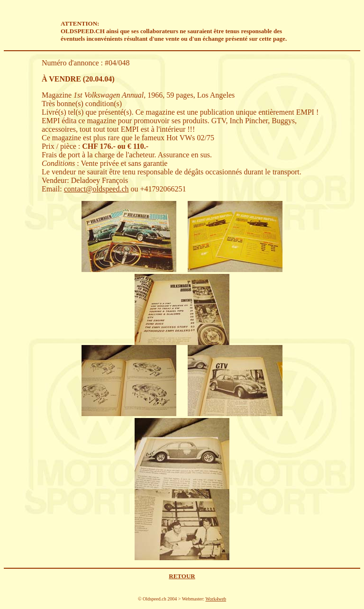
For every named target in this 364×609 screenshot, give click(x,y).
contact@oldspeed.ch (96, 189)
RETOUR (182, 576)
